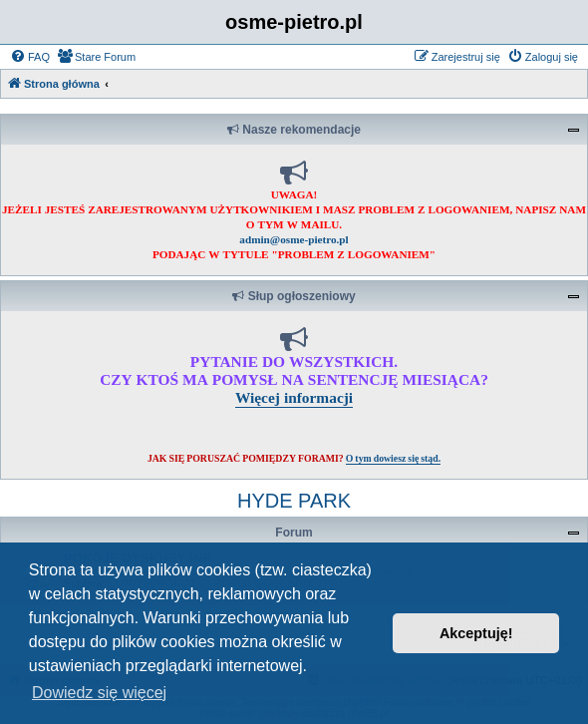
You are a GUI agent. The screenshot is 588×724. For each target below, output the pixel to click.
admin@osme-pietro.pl (294, 239)
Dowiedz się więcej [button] (99, 693)
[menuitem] (30, 57)
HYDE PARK (294, 501)
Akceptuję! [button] (476, 633)
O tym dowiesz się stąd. (393, 458)
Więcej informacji (294, 397)
